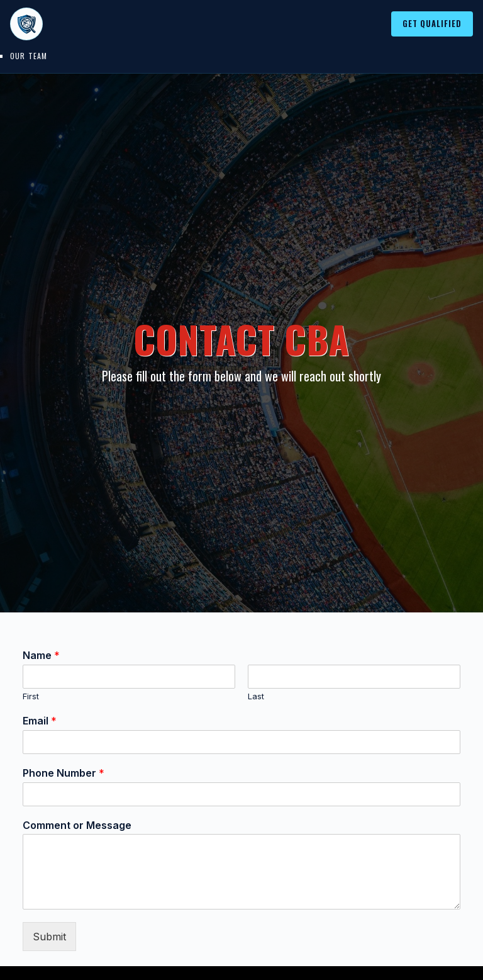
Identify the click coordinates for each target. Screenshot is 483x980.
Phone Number (64, 773)
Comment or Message (77, 825)
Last (256, 696)
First (31, 696)
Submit (49, 937)
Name (41, 655)
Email (40, 721)
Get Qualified (432, 24)
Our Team (29, 56)
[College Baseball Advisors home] (26, 24)
